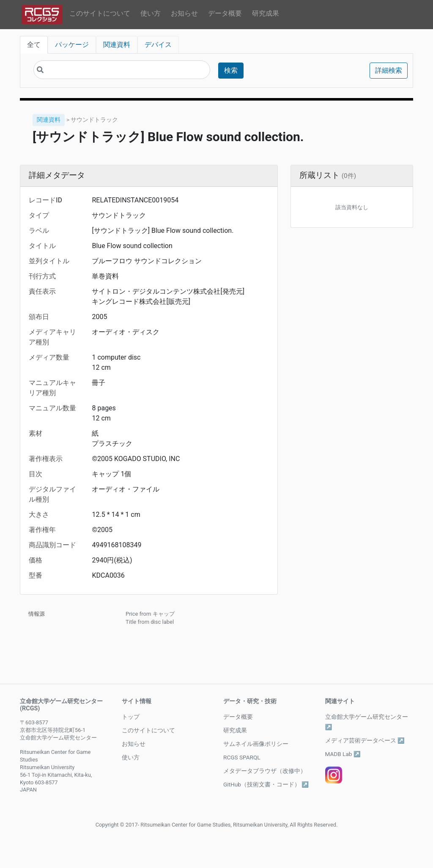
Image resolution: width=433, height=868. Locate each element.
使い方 (151, 13)
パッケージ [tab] (72, 45)
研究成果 (266, 13)
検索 (231, 70)
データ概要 (225, 13)
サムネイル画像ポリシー (256, 744)
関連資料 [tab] (117, 45)
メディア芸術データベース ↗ (365, 740)
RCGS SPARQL (242, 757)
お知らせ (184, 13)
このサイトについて (100, 13)
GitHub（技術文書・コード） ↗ (266, 784)
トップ (131, 717)
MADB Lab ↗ (343, 754)
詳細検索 (389, 70)
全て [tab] (34, 45)
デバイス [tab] (158, 45)
